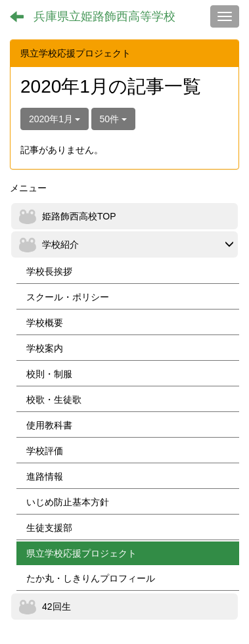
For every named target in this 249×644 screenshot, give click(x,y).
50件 (113, 119)
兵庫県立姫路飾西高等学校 (104, 16)
